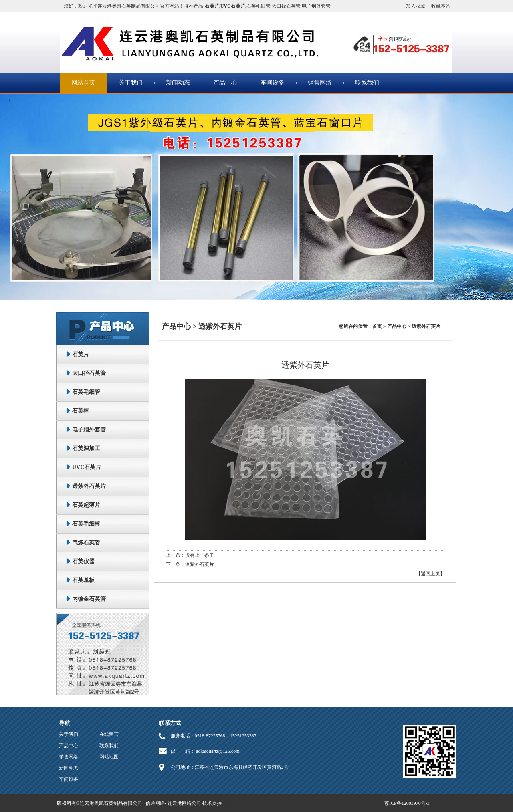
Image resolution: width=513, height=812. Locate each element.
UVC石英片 (87, 467)
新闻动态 (178, 83)
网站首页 (83, 83)
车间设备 (273, 83)
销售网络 (320, 83)
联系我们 (367, 83)
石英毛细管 (259, 6)
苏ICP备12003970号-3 (407, 803)
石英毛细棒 (86, 524)
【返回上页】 (430, 574)
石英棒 (81, 411)
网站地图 (109, 757)
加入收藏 (416, 6)
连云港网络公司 (184, 803)
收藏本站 (441, 6)
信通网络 (155, 803)
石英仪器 (83, 561)
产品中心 (225, 83)
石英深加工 (86, 448)
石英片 (81, 354)
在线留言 (109, 734)
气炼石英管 (86, 543)
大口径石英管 (286, 6)
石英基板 (83, 580)
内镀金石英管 (89, 599)
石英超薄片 (86, 505)
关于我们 (131, 83)
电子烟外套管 (316, 6)
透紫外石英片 (89, 486)
